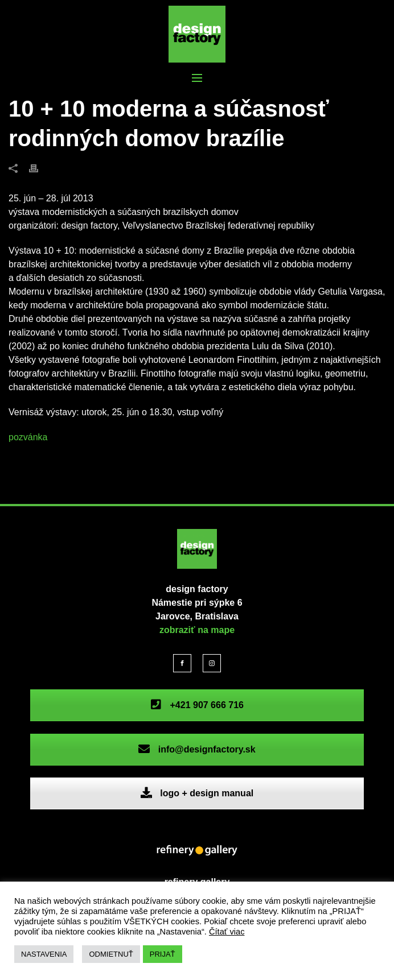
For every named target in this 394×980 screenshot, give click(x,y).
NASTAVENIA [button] (44, 954)
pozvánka (28, 437)
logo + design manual (197, 793)
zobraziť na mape (197, 630)
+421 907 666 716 (197, 705)
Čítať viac (227, 932)
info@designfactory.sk (197, 749)
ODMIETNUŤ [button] (111, 954)
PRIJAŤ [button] (163, 954)
